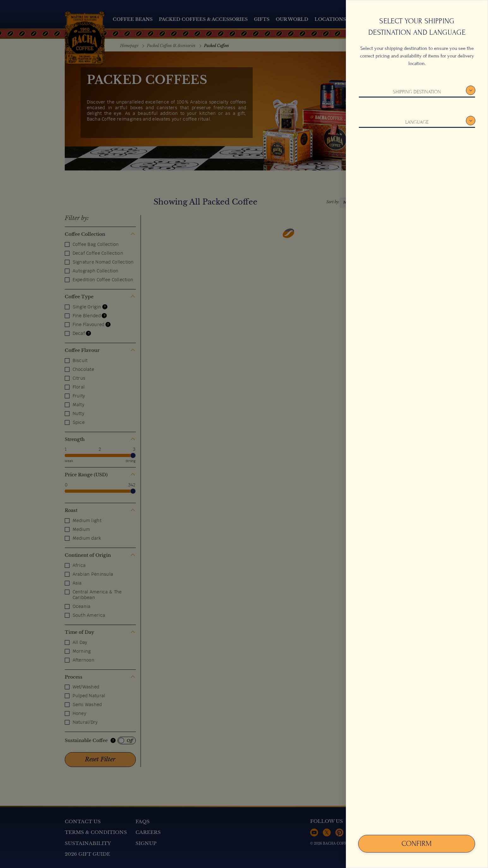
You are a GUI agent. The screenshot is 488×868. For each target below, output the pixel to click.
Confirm (417, 844)
